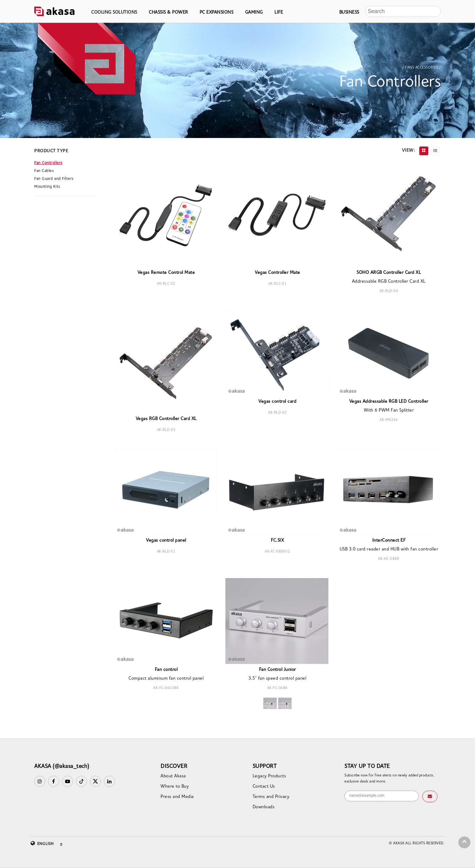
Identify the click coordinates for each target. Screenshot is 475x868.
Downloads (264, 807)
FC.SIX (277, 541)
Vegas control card (277, 402)
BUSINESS (349, 13)
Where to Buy (175, 787)
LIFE (279, 13)
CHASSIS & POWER (168, 13)
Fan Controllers (48, 163)
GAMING (254, 13)
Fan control (166, 670)
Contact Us (264, 787)
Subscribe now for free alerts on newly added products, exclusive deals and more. (389, 779)
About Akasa (173, 776)
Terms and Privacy (271, 797)
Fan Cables (44, 171)
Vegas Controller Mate (277, 273)
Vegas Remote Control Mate (166, 273)
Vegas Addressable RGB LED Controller (389, 402)
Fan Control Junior (277, 670)
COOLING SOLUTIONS (114, 13)
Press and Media (177, 797)
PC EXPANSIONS (217, 13)
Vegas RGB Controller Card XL (166, 419)
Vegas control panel (166, 541)
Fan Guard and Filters (54, 179)
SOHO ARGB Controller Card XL (389, 273)
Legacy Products (269, 776)
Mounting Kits (47, 187)
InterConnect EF (389, 541)
